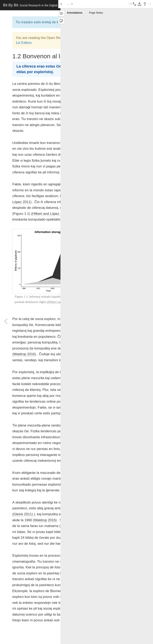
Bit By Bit (33, 5)
